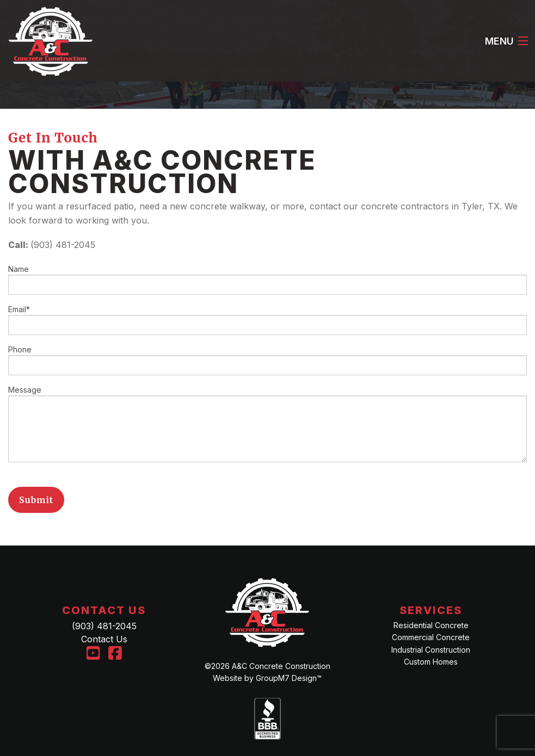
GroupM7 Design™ (289, 678)
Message (267, 424)
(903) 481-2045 (104, 626)
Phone (267, 360)
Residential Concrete (431, 625)
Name (267, 280)
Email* (267, 320)
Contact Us (104, 639)
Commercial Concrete (431, 637)
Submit (36, 500)
